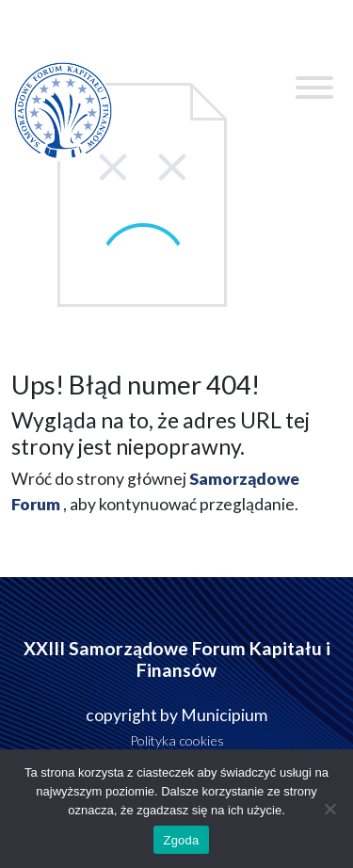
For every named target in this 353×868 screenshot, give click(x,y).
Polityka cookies (177, 740)
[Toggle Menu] (314, 88)
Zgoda (181, 840)
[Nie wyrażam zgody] (329, 809)
